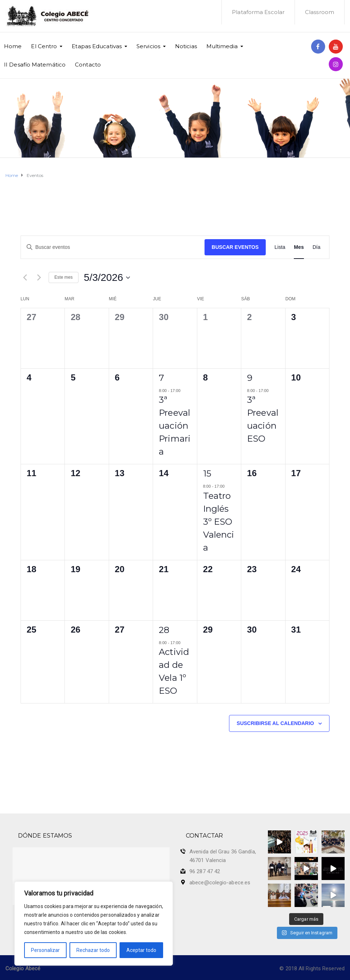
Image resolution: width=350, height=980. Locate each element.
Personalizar (45, 950)
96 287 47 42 (205, 871)
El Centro (44, 46)
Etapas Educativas (97, 46)
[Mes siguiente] (39, 278)
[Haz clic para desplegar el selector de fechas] (107, 278)
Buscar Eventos (235, 247)
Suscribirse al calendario (275, 723)
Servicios (148, 46)
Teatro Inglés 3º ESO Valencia (219, 522)
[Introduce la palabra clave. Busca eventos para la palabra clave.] (113, 247)
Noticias (186, 46)
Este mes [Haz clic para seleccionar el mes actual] (64, 277)
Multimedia (222, 46)
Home (13, 46)
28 (164, 630)
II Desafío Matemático (35, 65)
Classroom (320, 12)
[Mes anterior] (25, 278)
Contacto (88, 65)
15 (207, 473)
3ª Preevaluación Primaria (175, 426)
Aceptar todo (141, 950)
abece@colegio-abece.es (220, 883)
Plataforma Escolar (258, 12)
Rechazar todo (93, 950)
